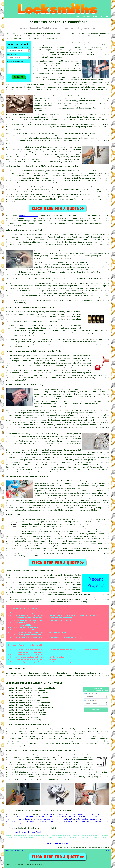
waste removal (47, 765)
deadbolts (45, 138)
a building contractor (57, 762)
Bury (8, 824)
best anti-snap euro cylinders (79, 534)
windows (35, 85)
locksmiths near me (51, 582)
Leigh (50, 822)
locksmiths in (60, 96)
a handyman (55, 777)
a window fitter (34, 767)
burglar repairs (87, 774)
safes (26, 117)
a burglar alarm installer (30, 770)
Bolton (21, 822)
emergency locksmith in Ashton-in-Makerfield (34, 361)
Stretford (49, 814)
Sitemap (7, 851)
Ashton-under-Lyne (87, 814)
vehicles (99, 106)
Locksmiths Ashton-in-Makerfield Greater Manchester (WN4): (34, 34)
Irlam (78, 822)
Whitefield (68, 822)
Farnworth (37, 819)
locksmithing (85, 108)
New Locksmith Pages (17, 851)
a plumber (32, 772)
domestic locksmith (58, 541)
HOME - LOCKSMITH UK (57, 843)
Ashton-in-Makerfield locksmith (95, 55)
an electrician (13, 762)
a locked (57, 85)
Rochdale (56, 819)
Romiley (86, 822)
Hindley (20, 817)
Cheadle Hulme (68, 819)
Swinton (82, 817)
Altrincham (71, 814)
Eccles (23, 824)
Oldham (43, 822)
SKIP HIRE (10, 765)
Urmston (9, 819)
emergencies (11, 536)
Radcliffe (51, 817)
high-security (12, 90)
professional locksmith (61, 64)
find (13, 673)
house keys (65, 47)
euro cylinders (57, 136)
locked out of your (41, 356)
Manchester (92, 817)
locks (92, 117)
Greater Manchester (21, 814)
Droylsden (39, 817)
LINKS (83, 17)
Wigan (106, 822)
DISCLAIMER (105, 17)
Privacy (108, 851)
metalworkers (47, 774)
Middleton (10, 817)
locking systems (84, 103)
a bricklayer (73, 767)
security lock (22, 544)
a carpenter (84, 765)
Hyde (13, 824)
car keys (66, 43)
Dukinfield (62, 817)
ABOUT (89, 17)
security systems (72, 122)
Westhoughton (32, 822)
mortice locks (55, 141)
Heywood (18, 819)
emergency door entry (72, 772)
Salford (73, 817)
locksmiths (39, 103)
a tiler (21, 777)
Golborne (94, 819)
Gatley (85, 819)
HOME (77, 17)
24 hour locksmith (60, 548)
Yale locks (33, 138)
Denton (58, 822)
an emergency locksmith (79, 770)
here (75, 810)
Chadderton (96, 822)
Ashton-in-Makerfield (29, 216)
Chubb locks (56, 138)
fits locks (11, 120)
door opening (92, 777)
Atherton (27, 819)
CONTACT (96, 17)
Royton (47, 819)
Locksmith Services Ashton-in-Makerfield (34, 683)
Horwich (59, 814)
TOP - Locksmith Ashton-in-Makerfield (23, 832)
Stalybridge (103, 814)
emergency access (45, 90)
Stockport (104, 817)
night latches (72, 136)
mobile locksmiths (14, 129)
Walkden (29, 817)
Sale (78, 819)
